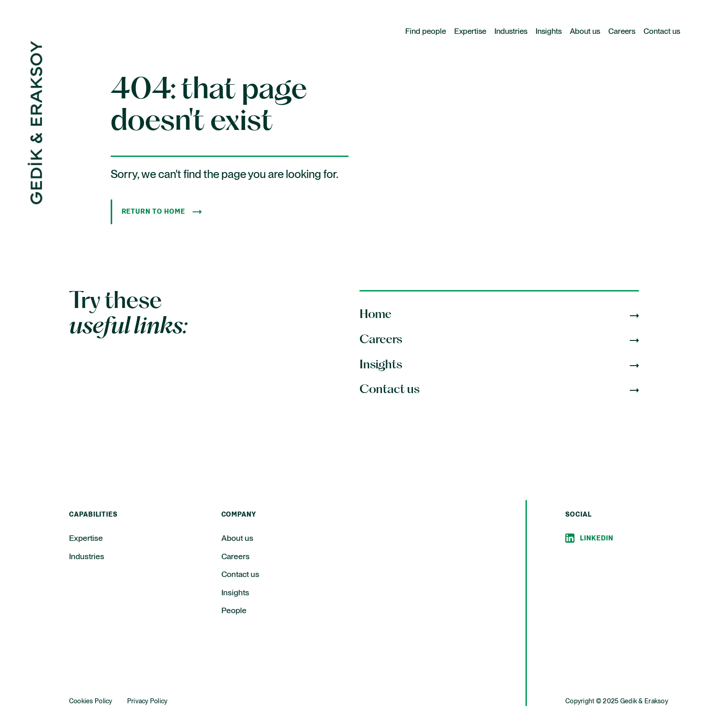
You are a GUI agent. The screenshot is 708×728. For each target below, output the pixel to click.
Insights (549, 32)
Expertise (470, 32)
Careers (622, 32)
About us (585, 32)
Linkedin (597, 539)
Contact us (662, 32)
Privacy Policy (147, 701)
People (234, 611)
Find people (426, 32)
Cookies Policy (91, 701)
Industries (511, 32)
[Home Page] (35, 202)
